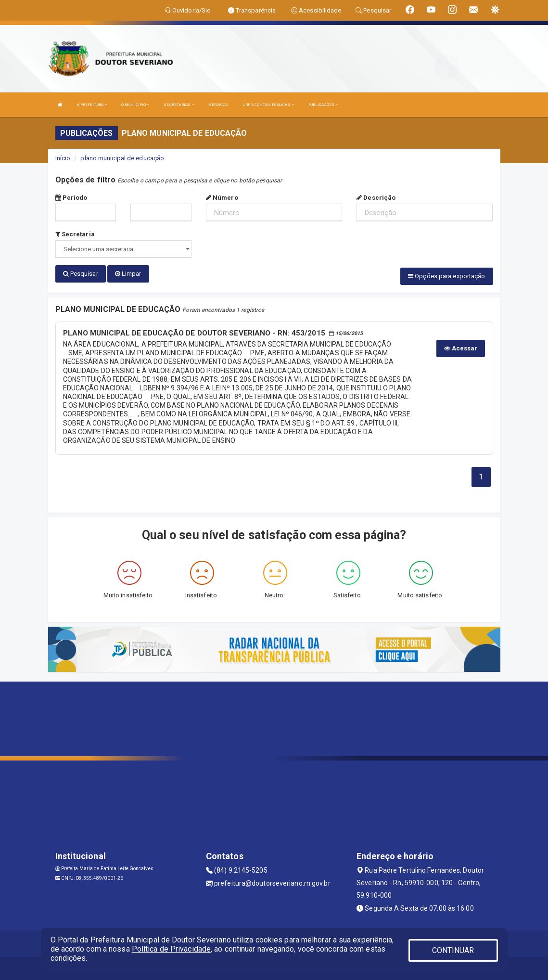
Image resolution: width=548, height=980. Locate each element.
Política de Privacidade (171, 949)
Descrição (376, 198)
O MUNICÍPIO (135, 105)
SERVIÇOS (219, 105)
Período (71, 198)
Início (63, 158)
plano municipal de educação (122, 158)
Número (222, 198)
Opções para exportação (446, 276)
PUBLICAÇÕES (323, 105)
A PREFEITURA (92, 105)
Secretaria (75, 234)
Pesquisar (81, 274)
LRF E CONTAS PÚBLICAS (268, 105)
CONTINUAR (453, 950)
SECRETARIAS (179, 105)
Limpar (128, 274)
